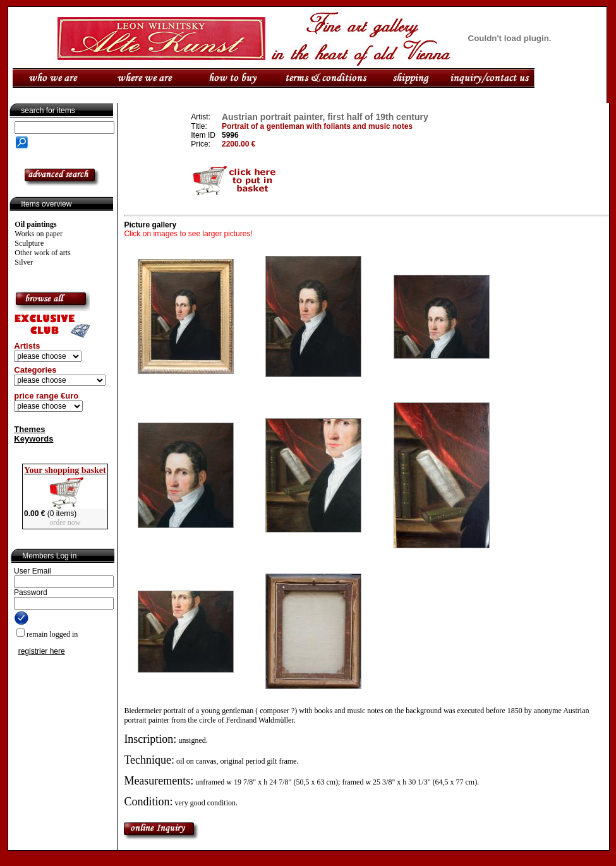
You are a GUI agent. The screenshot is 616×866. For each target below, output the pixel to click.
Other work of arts (42, 253)
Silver (24, 262)
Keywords (33, 439)
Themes (29, 429)
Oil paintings (35, 224)
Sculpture (29, 243)
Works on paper (39, 234)
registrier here (42, 651)
